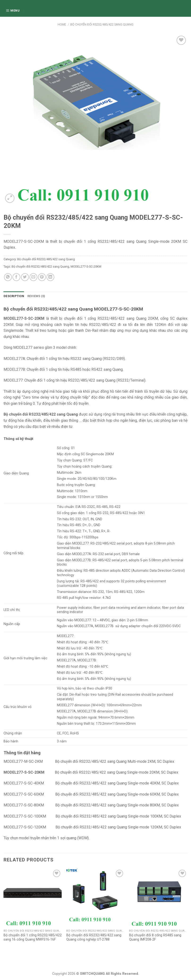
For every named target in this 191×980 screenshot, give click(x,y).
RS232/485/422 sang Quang (122, 318)
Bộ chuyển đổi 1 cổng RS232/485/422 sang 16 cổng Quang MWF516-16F (33, 937)
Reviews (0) (36, 296)
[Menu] (14, 11)
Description (14, 296)
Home (62, 24)
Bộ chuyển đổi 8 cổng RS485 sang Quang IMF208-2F (155, 937)
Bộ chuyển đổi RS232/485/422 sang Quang (102, 24)
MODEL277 (65, 705)
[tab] (14, 296)
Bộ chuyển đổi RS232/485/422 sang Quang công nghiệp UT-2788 (94, 937)
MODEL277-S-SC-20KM (86, 266)
